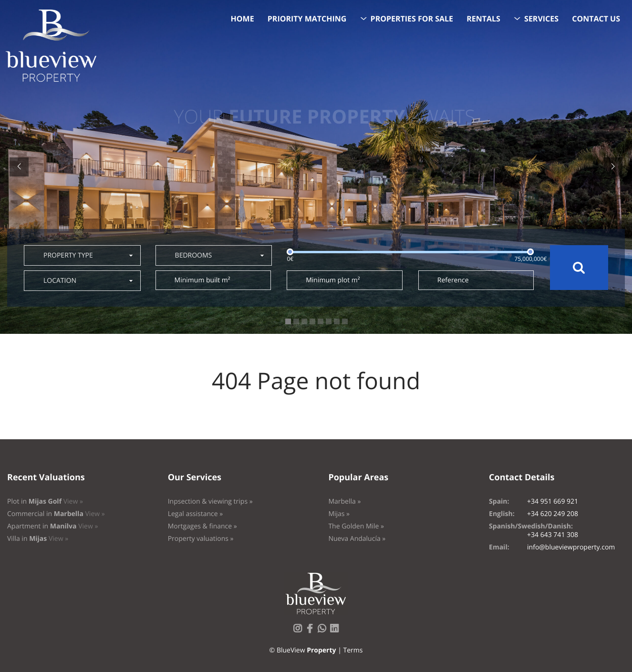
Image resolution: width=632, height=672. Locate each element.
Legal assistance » (196, 514)
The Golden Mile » (356, 526)
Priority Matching (307, 19)
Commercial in (56, 514)
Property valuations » (201, 539)
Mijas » (339, 514)
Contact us (596, 19)
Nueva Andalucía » (357, 539)
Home (243, 19)
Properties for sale (412, 19)
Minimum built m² (202, 280)
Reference (453, 280)
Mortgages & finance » (202, 526)
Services (541, 19)
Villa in (38, 539)
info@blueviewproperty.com (571, 547)
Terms (353, 650)
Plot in (45, 501)
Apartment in (52, 526)
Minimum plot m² (333, 280)
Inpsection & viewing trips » (210, 501)
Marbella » (344, 501)
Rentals (483, 19)
